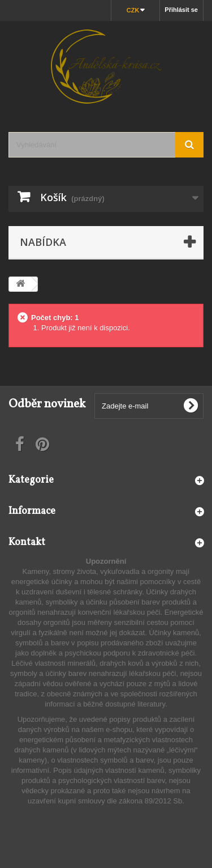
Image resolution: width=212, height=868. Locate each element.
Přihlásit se (181, 10)
